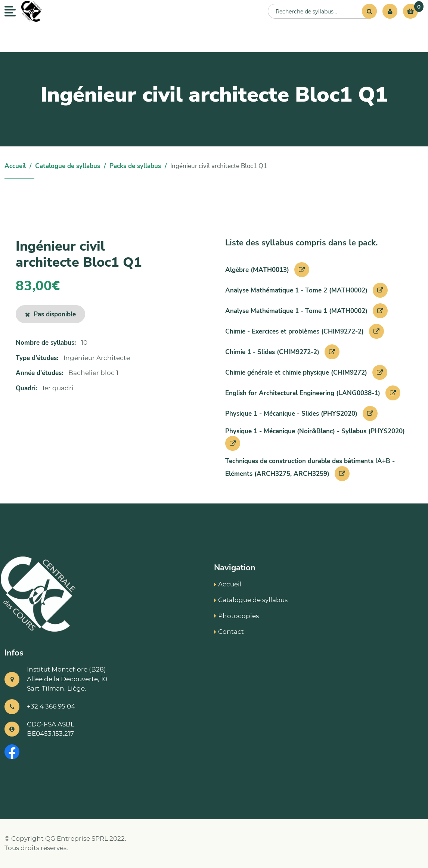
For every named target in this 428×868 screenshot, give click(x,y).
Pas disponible (50, 314)
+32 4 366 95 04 (51, 706)
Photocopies (236, 616)
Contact (229, 632)
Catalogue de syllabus (68, 166)
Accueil (15, 166)
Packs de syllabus (135, 166)
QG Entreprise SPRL (77, 838)
